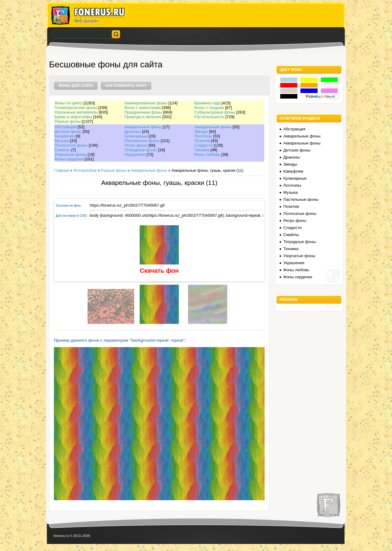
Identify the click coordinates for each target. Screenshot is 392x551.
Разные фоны (68, 121)
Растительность (209, 117)
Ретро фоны (136, 145)
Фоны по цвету (68, 103)
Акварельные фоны (143, 127)
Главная (61, 170)
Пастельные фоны (142, 141)
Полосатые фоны (71, 145)
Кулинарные (136, 136)
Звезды (201, 131)
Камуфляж (65, 136)
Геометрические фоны (76, 108)
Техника (202, 150)
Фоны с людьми (209, 108)
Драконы (133, 131)
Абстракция (66, 127)
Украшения (135, 154)
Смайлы (62, 150)
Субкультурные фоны (215, 112)
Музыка (62, 141)
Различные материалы (76, 112)
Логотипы (203, 136)
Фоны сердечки (69, 159)
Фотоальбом (85, 170)
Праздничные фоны (143, 112)
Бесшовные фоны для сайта (106, 64)
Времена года (207, 103)
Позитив (202, 141)
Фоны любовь (207, 154)
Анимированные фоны (146, 103)
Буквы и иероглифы (73, 117)
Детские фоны (68, 131)
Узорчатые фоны (70, 154)
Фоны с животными (143, 108)
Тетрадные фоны (141, 150)
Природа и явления (143, 117)
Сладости (203, 145)
